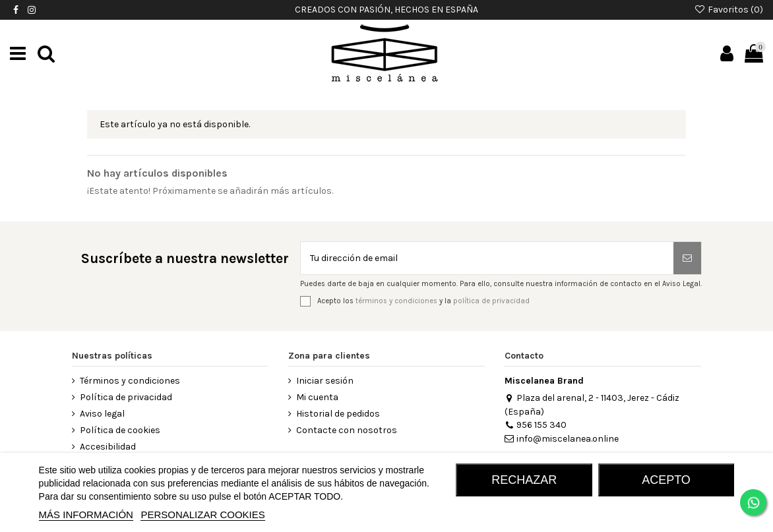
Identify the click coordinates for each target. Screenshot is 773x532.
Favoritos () (728, 10)
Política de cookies (120, 430)
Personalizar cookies (202, 515)
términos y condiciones (396, 300)
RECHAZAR (524, 480)
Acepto (666, 480)
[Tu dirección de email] (487, 258)
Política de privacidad (126, 397)
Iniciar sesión (325, 381)
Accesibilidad (108, 447)
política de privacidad (491, 300)
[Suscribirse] (687, 258)
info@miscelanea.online (562, 439)
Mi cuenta (317, 397)
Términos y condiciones (130, 381)
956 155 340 (536, 425)
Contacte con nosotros (347, 430)
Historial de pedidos (338, 414)
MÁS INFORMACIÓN (86, 515)
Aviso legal (102, 414)
